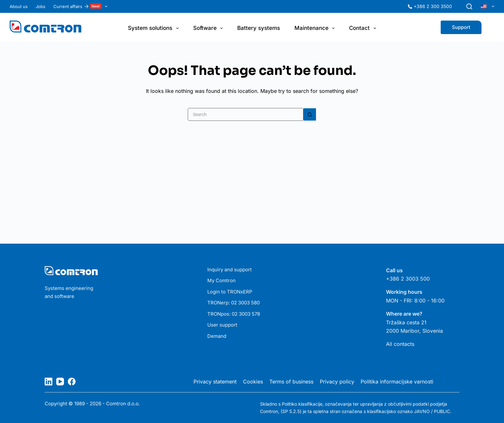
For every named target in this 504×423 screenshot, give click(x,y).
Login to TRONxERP (230, 291)
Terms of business (291, 381)
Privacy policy (337, 381)
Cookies (253, 381)
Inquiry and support (230, 269)
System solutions (154, 28)
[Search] (469, 6)
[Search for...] (246, 114)
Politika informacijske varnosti (397, 381)
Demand (217, 335)
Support (461, 27)
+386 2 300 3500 (433, 6)
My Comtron (221, 280)
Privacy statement (215, 381)
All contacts (400, 343)
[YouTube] (60, 381)
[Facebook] (72, 381)
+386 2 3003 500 (408, 278)
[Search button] (310, 114)
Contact (364, 28)
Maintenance (316, 28)
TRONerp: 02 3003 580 (234, 302)
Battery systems (259, 27)
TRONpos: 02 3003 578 (234, 313)
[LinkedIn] (49, 381)
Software (209, 28)
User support (222, 324)
